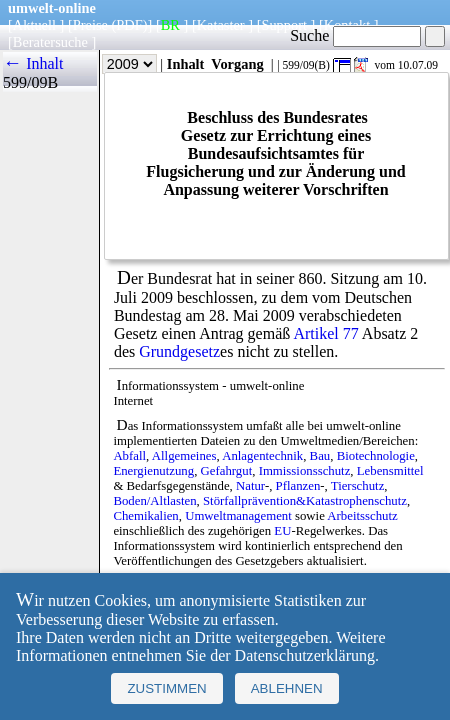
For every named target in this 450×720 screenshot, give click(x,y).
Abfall (129, 456)
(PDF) (130, 25)
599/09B (30, 82)
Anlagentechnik (262, 456)
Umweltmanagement (238, 516)
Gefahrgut (227, 471)
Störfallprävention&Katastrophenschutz (305, 501)
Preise (90, 25)
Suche (355, 35)
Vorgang (237, 64)
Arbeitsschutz (362, 516)
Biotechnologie (376, 456)
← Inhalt (33, 63)
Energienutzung (153, 471)
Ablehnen (287, 688)
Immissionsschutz (305, 471)
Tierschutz (358, 486)
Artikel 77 (325, 333)
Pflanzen (298, 486)
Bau (320, 456)
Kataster (221, 25)
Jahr (115, 64)
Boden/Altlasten (154, 501)
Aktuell (34, 25)
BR (170, 25)
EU (282, 531)
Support (284, 25)
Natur (250, 486)
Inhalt (186, 64)
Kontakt (347, 25)
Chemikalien (145, 516)
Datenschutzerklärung (305, 655)
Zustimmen (166, 688)
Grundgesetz (179, 351)
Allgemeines (184, 456)
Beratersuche (50, 42)
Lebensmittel (390, 471)
